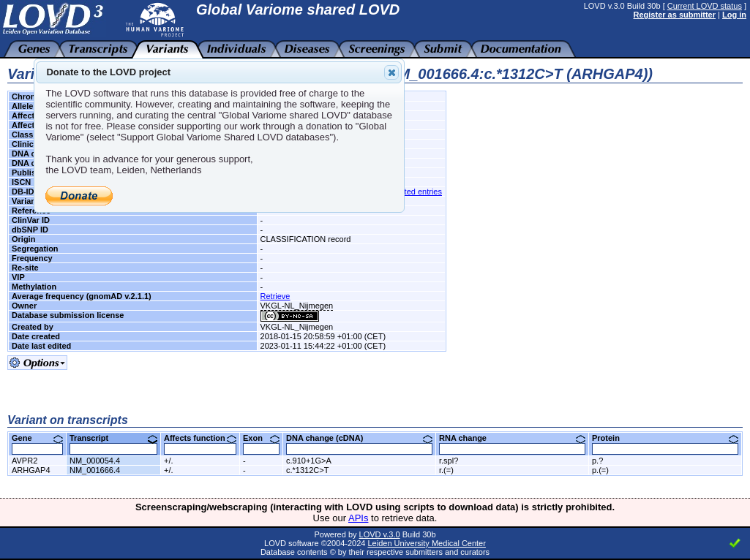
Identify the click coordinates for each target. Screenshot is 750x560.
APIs (358, 518)
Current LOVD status (705, 6)
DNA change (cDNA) (359, 438)
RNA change (512, 438)
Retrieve (275, 296)
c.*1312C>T (307, 470)
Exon (261, 438)
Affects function (200, 438)
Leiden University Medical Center (426, 543)
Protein (665, 438)
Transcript (113, 438)
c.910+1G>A (309, 461)
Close (391, 72)
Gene (37, 438)
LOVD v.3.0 (380, 534)
